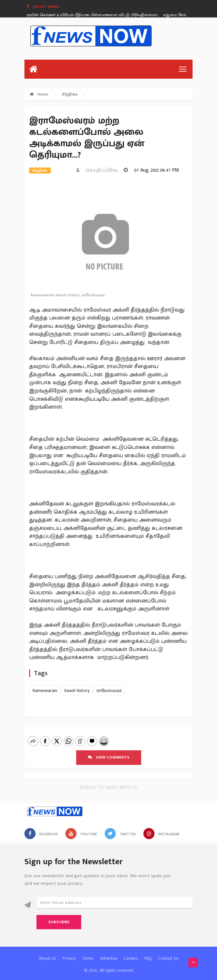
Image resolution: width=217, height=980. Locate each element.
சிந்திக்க (70, 94)
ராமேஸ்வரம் (109, 691)
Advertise (109, 953)
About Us (47, 953)
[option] (87, 15)
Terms (88, 953)
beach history (77, 691)
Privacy (69, 953)
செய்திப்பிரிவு (97, 170)
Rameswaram (45, 691)
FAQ (148, 953)
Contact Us (168, 953)
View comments (109, 752)
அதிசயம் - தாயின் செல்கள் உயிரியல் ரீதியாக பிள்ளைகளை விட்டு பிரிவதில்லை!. (84, 15)
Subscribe (59, 917)
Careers (131, 953)
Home (39, 94)
